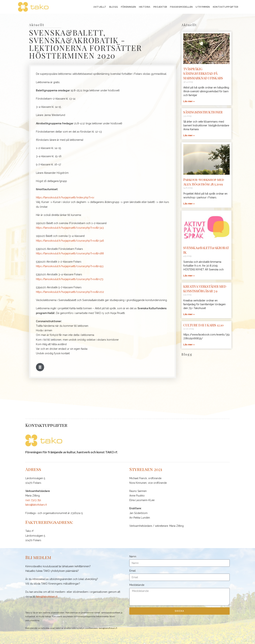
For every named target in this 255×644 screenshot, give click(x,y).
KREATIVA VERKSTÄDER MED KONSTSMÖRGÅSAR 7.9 (206, 289)
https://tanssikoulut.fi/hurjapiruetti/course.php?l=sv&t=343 (70, 228)
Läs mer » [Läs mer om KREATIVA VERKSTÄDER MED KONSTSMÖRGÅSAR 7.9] (189, 314)
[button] (40, 367)
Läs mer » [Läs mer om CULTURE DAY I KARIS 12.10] (189, 345)
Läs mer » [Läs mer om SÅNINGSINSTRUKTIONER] (189, 135)
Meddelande (137, 585)
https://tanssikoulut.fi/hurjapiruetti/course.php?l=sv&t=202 (70, 292)
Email (133, 571)
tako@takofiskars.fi (36, 505)
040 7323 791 (33, 500)
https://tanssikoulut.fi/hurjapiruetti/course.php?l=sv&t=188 (70, 253)
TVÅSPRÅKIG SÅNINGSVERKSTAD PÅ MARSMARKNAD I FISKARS (203, 73)
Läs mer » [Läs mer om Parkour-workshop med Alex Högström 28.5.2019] (189, 204)
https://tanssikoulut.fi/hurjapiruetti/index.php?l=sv (65, 197)
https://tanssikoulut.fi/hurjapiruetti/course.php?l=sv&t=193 (70, 266)
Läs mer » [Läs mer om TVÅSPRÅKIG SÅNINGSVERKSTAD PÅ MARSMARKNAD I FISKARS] (189, 101)
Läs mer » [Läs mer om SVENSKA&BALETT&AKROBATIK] (189, 276)
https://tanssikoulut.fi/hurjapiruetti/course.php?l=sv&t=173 (70, 279)
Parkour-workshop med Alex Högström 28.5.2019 (204, 182)
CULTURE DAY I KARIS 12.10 (204, 325)
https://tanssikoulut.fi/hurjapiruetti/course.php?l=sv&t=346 (70, 241)
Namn (133, 556)
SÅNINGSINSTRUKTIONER (203, 112)
